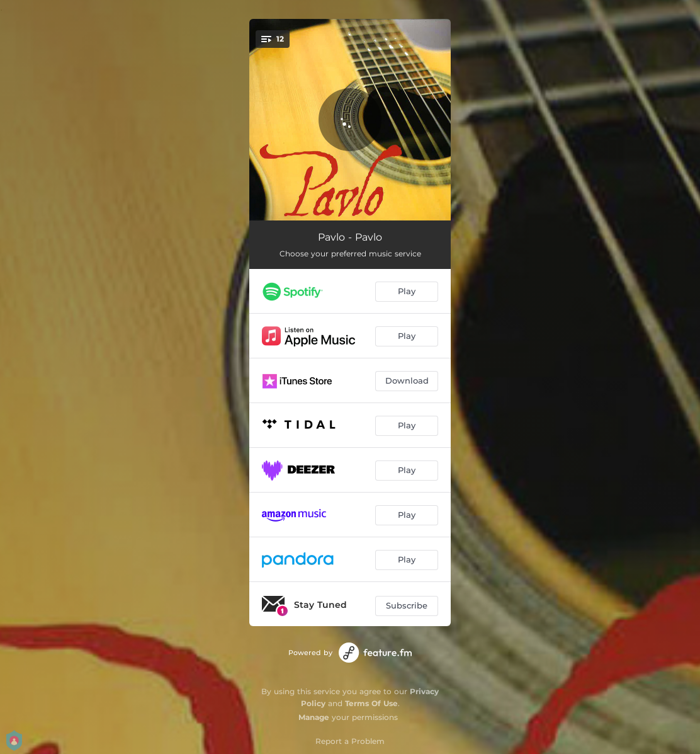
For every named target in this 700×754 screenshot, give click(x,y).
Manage (314, 717)
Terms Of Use (371, 703)
